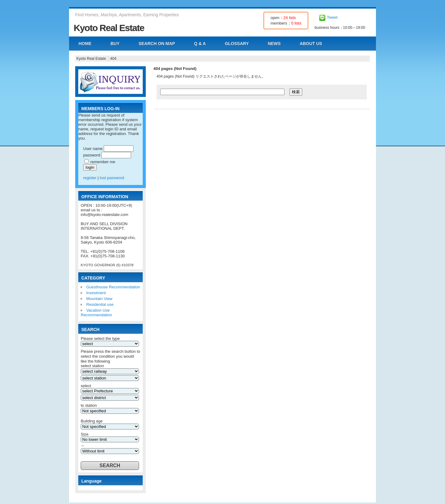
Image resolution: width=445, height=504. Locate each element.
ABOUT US (311, 44)
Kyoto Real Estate (109, 28)
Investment (96, 293)
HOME (85, 44)
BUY (115, 44)
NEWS (274, 44)
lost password (112, 178)
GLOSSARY (237, 44)
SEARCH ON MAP (157, 44)
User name (93, 149)
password (92, 155)
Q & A (200, 44)
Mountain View (99, 299)
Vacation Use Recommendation (96, 313)
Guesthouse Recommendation (113, 287)
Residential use (100, 304)
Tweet (332, 17)
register (90, 178)
